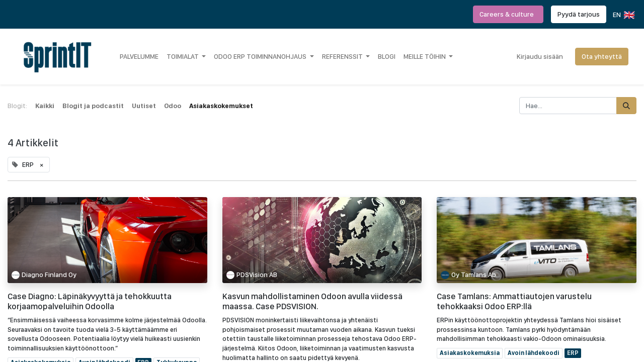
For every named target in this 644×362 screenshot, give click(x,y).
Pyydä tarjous (579, 14)
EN (623, 15)
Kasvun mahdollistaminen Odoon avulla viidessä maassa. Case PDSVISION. (312, 301)
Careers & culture (508, 14)
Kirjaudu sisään (540, 56)
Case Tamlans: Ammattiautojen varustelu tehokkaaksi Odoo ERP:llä (514, 301)
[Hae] (626, 106)
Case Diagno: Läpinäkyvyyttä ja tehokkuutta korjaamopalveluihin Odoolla (90, 301)
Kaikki (45, 106)
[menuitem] (139, 56)
